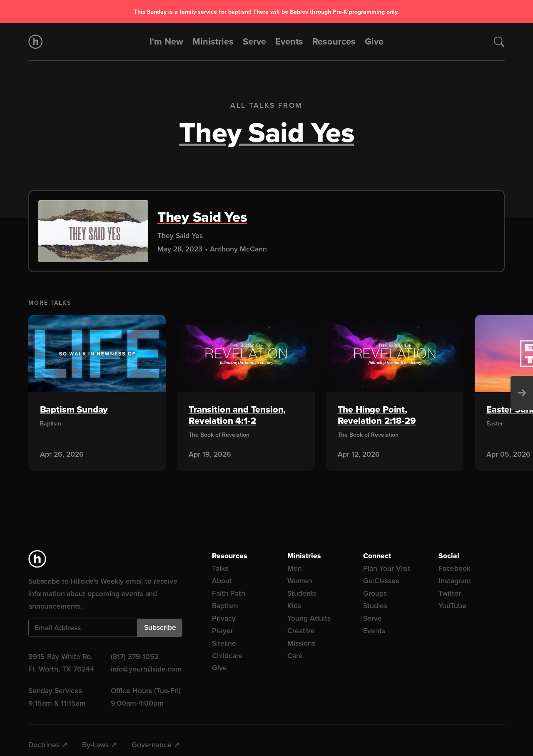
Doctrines (44, 745)
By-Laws (95, 745)
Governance (152, 745)
